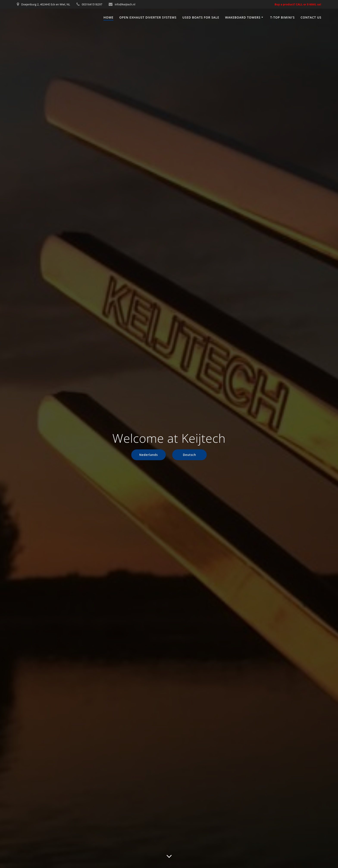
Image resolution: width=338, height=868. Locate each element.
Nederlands (149, 455)
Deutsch (190, 455)
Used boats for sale (201, 17)
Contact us (311, 17)
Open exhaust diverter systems (148, 17)
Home (108, 17)
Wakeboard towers (243, 17)
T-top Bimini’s (282, 17)
